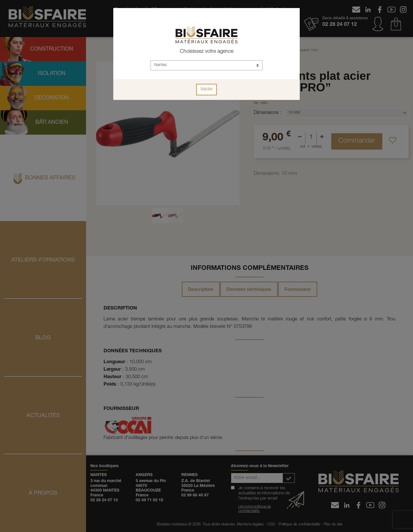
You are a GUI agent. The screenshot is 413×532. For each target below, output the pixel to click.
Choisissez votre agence (207, 52)
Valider (206, 90)
